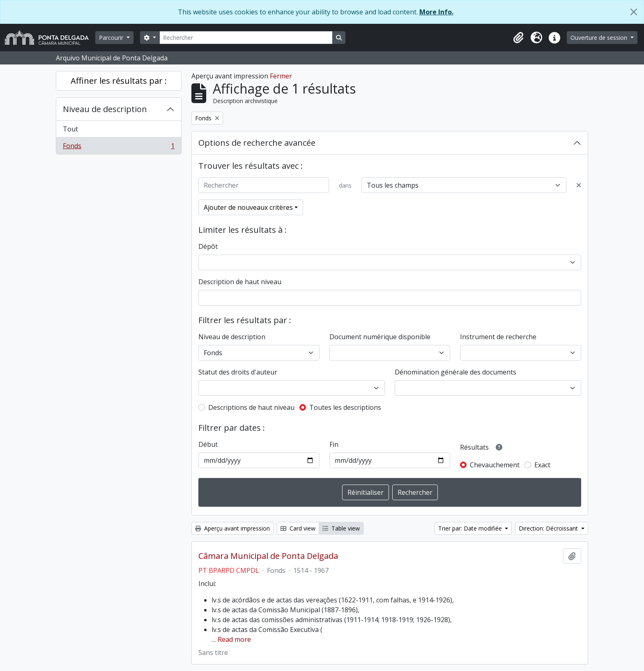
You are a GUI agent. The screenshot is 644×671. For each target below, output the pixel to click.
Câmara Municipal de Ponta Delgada (268, 556)
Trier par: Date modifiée (471, 528)
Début (208, 444)
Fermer (281, 76)
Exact (542, 465)
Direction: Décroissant (549, 528)
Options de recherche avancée (257, 143)
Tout (70, 129)
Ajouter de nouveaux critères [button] (248, 207)
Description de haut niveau (240, 282)
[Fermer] (634, 12)
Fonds (118, 147)
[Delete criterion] (579, 185)
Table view (341, 528)
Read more (234, 639)
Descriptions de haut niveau (251, 407)
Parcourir (112, 38)
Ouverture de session (600, 38)
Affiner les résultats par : (119, 81)
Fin (334, 444)
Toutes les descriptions (345, 407)
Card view (298, 528)
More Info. (436, 12)
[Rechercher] (246, 38)
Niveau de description (105, 109)
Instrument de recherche (498, 337)
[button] (518, 38)
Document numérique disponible (380, 337)
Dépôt (208, 246)
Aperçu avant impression (232, 528)
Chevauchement (495, 465)
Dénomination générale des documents (455, 372)
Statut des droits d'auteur (238, 372)
